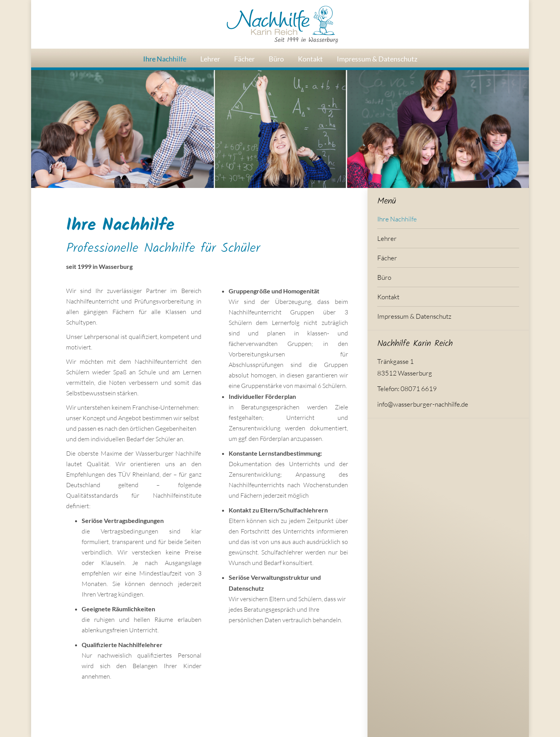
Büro (384, 277)
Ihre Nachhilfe (397, 219)
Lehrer (387, 238)
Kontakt (388, 297)
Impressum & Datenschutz (414, 316)
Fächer (387, 258)
